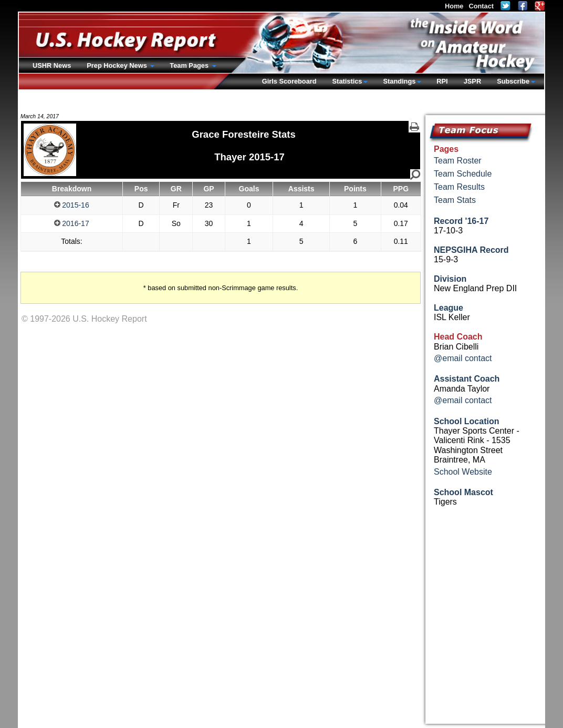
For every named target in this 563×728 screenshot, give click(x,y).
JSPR (472, 81)
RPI (442, 81)
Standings (399, 81)
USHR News (52, 65)
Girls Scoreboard (289, 81)
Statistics (347, 81)
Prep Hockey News (118, 65)
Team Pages (190, 65)
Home (454, 6)
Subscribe (513, 81)
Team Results (459, 187)
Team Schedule (463, 174)
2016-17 (71, 223)
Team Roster (458, 161)
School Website (463, 472)
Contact (481, 6)
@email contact (463, 358)
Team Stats (455, 200)
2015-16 (71, 205)
